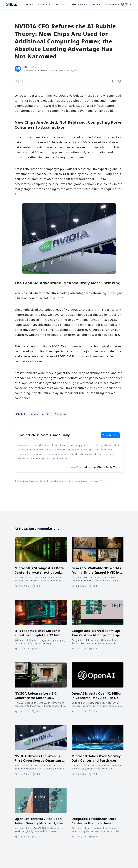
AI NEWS (44, 4)
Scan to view (110, 435)
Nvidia (34, 414)
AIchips (46, 414)
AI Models (113, 4)
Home (30, 4)
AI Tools (61, 4)
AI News (43, 70)
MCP (97, 4)
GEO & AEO (80, 4)
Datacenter (61, 414)
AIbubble (21, 414)
